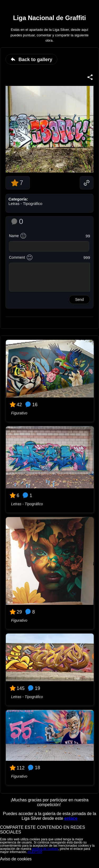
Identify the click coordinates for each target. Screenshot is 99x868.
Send (80, 300)
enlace (71, 818)
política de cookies (45, 849)
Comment (17, 257)
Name (14, 236)
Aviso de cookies (16, 859)
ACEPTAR (35, 852)
